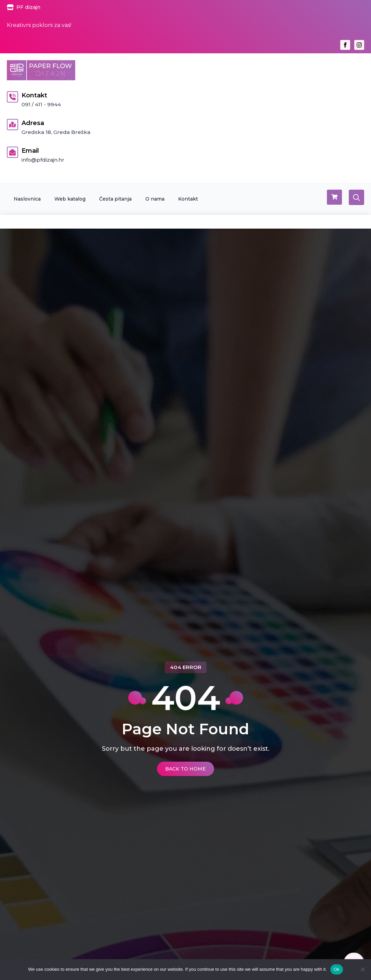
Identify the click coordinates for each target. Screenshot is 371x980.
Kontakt (188, 199)
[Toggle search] (356, 197)
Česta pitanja (115, 199)
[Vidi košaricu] (334, 197)
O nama (155, 199)
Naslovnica (27, 199)
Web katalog (70, 199)
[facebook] (345, 45)
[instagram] (359, 45)
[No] (362, 969)
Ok (337, 969)
